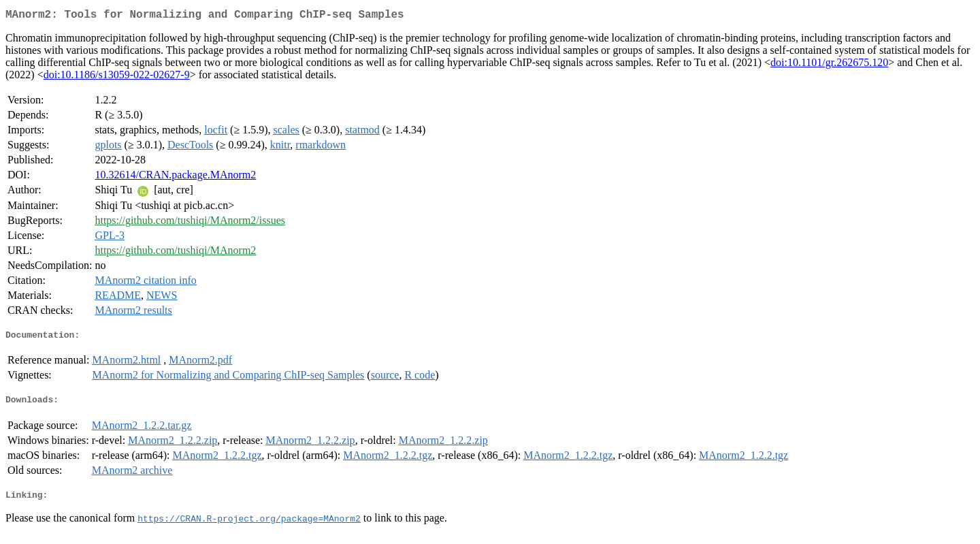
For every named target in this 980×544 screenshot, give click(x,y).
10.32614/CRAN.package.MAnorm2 (175, 177)
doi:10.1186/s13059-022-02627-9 (117, 77)
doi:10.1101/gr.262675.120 (829, 65)
